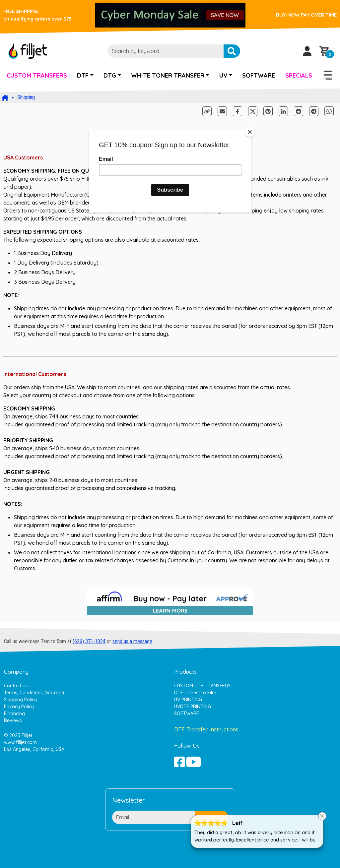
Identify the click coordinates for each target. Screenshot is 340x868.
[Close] (250, 132)
